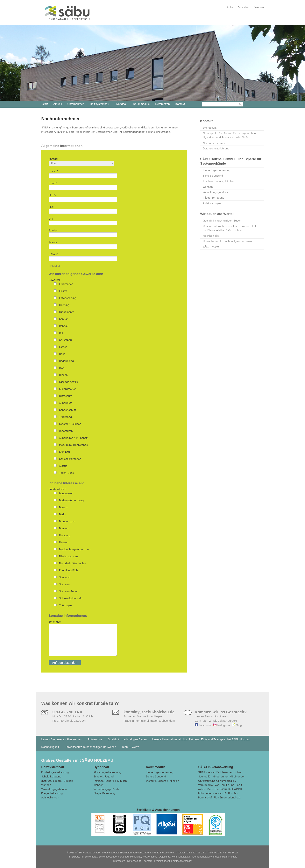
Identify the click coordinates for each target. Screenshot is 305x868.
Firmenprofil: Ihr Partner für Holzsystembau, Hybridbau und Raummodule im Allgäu (230, 135)
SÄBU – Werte (211, 247)
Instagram (222, 725)
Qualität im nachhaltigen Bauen (222, 220)
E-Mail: (83, 256)
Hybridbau (121, 104)
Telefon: (83, 233)
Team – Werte (130, 747)
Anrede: (81, 161)
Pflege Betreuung (214, 198)
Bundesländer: (103, 547)
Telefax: (83, 244)
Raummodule (141, 104)
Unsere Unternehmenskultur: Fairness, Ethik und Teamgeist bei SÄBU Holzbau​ (230, 228)
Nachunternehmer (214, 143)
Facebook (203, 725)
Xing (237, 725)
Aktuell (57, 104)
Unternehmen (76, 104)
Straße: (83, 197)
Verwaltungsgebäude (216, 192)
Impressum (259, 7)
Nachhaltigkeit (212, 236)
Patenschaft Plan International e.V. (219, 797)
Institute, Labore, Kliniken (219, 181)
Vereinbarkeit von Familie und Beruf (220, 785)
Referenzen (162, 104)
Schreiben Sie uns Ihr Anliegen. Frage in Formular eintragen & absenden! (149, 717)
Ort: (83, 221)
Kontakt (230, 7)
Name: (83, 173)
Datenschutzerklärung (216, 148)
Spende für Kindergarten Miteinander (221, 776)
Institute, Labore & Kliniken (110, 781)
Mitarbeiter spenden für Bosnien (218, 793)
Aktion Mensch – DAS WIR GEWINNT (220, 789)
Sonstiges (83, 640)
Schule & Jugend (213, 176)
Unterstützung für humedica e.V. (217, 781)
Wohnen (208, 187)
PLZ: (83, 209)
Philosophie (95, 739)
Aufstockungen (212, 203)
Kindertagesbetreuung (217, 170)
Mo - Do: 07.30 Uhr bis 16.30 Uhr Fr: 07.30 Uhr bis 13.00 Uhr (73, 717)
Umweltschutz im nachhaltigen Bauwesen (228, 241)
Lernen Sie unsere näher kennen (62, 739)
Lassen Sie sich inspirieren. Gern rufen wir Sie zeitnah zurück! (221, 717)
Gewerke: (103, 376)
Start (45, 104)
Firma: (83, 185)
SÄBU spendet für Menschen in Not (220, 772)
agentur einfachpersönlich (178, 861)
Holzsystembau (99, 104)
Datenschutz (244, 7)
